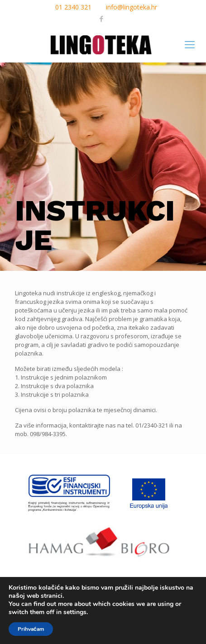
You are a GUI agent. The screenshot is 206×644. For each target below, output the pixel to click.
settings (75, 612)
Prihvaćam (31, 629)
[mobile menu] (190, 44)
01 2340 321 (73, 7)
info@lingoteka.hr (132, 7)
